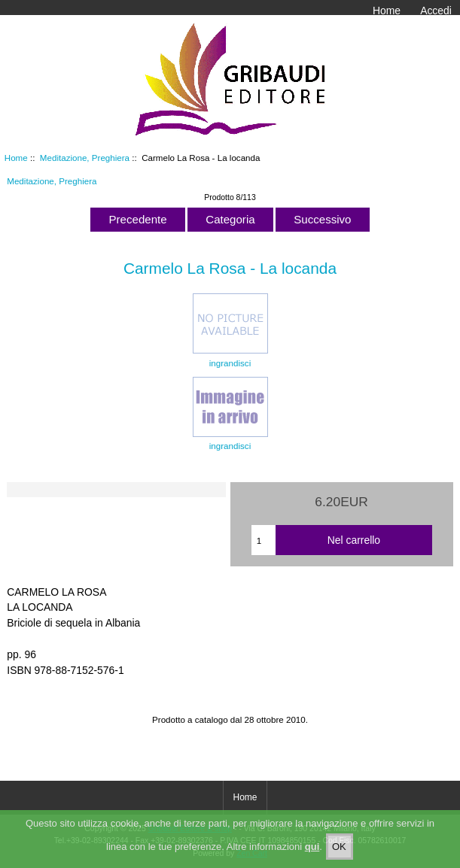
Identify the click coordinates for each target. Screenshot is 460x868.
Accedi (436, 11)
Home (387, 11)
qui (312, 855)
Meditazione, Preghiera (85, 158)
